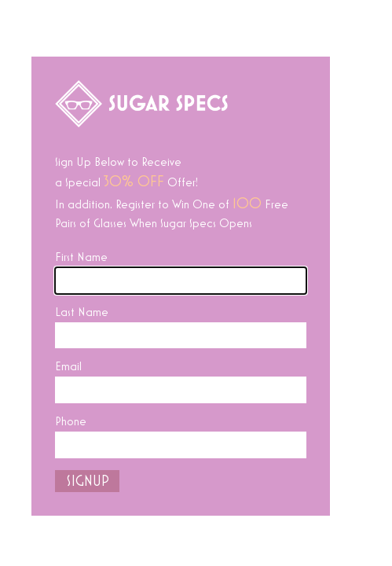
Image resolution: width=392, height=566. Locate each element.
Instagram (286, 535)
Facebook (200, 535)
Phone (71, 421)
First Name (81, 257)
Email (68, 366)
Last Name (82, 312)
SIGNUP (88, 481)
